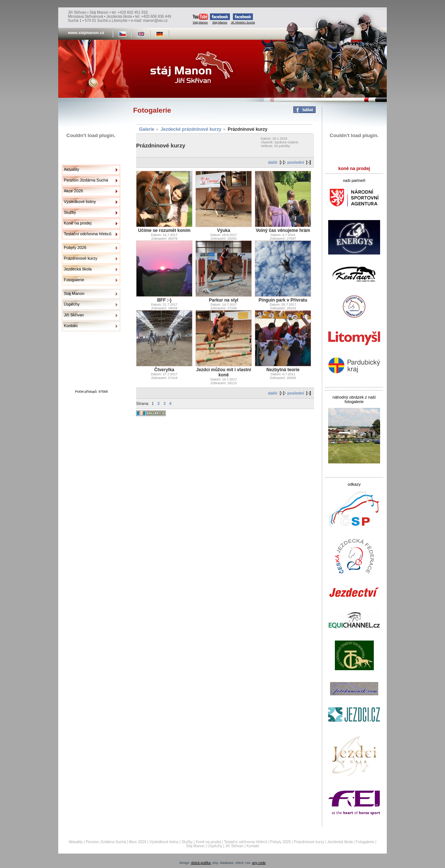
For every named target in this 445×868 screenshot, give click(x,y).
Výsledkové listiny (80, 202)
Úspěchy (72, 304)
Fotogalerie (74, 280)
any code (259, 863)
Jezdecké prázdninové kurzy (191, 129)
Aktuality (72, 169)
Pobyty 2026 (75, 247)
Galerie (147, 129)
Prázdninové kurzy (81, 258)
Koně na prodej (78, 223)
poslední (296, 162)
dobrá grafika (201, 863)
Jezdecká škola (78, 269)
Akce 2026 (73, 191)
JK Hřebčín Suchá (243, 19)
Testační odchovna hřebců (88, 234)
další (273, 162)
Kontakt (71, 326)
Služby (70, 212)
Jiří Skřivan (74, 315)
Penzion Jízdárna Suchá (86, 180)
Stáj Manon (200, 19)
